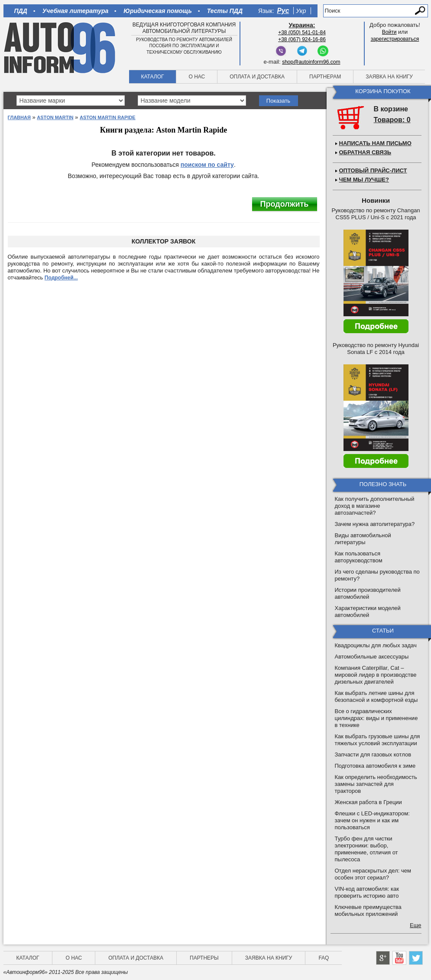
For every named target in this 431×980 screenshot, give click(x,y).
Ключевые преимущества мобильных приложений (368, 910)
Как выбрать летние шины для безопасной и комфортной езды (376, 696)
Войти (389, 32)
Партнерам (325, 77)
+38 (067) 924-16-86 (302, 39)
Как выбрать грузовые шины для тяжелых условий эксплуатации (378, 740)
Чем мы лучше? (364, 180)
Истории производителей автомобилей (368, 593)
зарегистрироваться (395, 39)
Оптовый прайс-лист (373, 170)
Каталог (153, 77)
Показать (278, 101)
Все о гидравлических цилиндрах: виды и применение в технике (376, 718)
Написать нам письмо (375, 143)
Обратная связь (365, 152)
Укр (301, 11)
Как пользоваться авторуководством (359, 557)
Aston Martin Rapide (108, 117)
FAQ (324, 958)
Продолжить (285, 204)
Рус (283, 11)
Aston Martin (55, 117)
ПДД (21, 11)
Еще (415, 925)
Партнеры (204, 958)
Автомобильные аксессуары (372, 657)
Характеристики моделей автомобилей (368, 612)
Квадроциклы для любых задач (376, 645)
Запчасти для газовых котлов (373, 754)
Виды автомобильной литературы (363, 539)
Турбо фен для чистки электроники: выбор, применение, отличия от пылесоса (366, 849)
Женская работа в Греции (368, 802)
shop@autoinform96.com (311, 62)
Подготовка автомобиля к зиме (375, 766)
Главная (19, 117)
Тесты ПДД (225, 11)
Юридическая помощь (157, 11)
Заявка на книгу (389, 77)
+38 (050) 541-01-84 (302, 32)
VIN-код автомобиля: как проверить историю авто (367, 892)
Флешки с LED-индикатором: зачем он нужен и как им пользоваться (372, 820)
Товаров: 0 (392, 120)
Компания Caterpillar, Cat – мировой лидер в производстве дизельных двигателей (376, 675)
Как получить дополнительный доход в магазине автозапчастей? (375, 506)
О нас (197, 77)
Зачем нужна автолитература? (375, 524)
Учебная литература (76, 11)
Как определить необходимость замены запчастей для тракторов (376, 784)
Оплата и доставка (257, 77)
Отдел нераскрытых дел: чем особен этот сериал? (373, 874)
